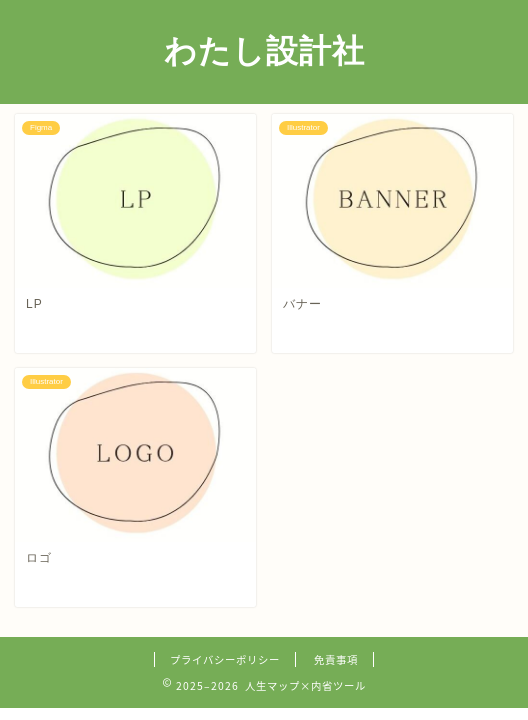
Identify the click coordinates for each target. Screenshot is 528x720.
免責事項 (336, 659)
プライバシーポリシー (225, 659)
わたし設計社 (264, 50)
